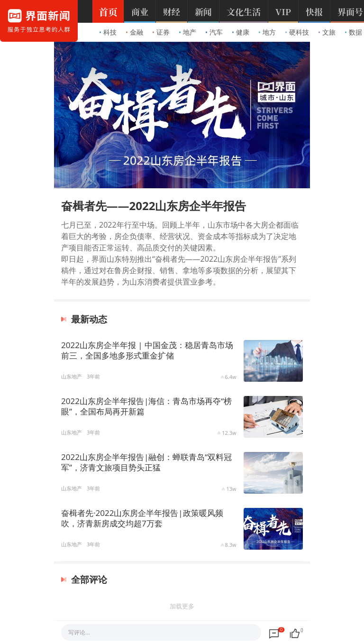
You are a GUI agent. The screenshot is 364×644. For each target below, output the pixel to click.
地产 (188, 32)
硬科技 (297, 32)
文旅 (327, 32)
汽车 (214, 32)
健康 (241, 32)
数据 (354, 32)
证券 (161, 32)
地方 (267, 32)
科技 (108, 32)
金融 (135, 32)
